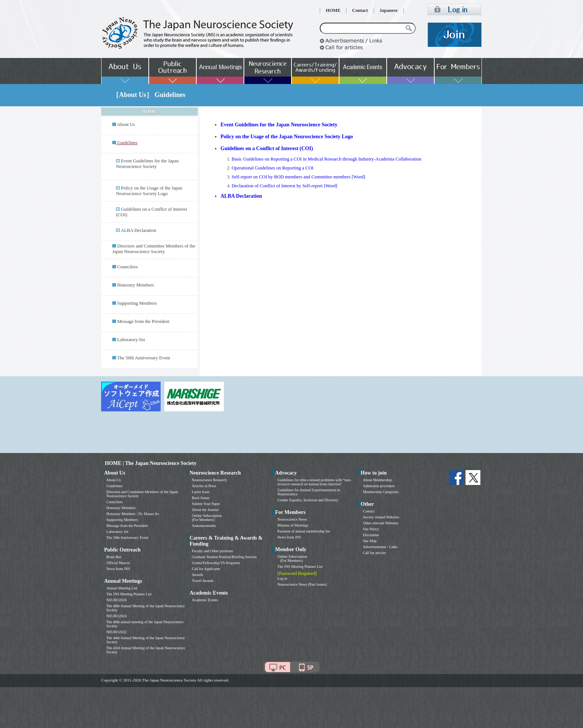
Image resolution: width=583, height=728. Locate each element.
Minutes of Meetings (293, 525)
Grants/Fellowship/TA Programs (216, 563)
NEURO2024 (116, 616)
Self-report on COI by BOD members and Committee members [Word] (298, 177)
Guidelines (114, 486)
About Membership (377, 480)
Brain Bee (114, 557)
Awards (197, 575)
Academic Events (205, 600)
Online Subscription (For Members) (207, 518)
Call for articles (374, 553)
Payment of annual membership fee (304, 531)
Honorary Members (136, 285)
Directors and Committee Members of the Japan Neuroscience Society (154, 249)
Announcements (204, 526)
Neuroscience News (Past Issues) (302, 584)
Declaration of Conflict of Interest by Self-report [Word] (284, 186)
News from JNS (118, 569)
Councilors (127, 267)
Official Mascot (118, 563)
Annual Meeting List (122, 588)
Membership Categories (381, 492)
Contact (360, 10)
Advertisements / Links (380, 547)
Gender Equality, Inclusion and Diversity (308, 500)
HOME (333, 10)
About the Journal (205, 510)
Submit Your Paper (206, 504)
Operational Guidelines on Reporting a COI (273, 168)
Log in (282, 578)
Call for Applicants (206, 569)
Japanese (389, 10)
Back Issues (201, 498)
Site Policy (371, 529)
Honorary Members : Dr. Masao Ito (133, 514)
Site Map (370, 541)
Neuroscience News (292, 519)
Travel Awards (203, 581)
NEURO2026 (116, 600)
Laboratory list (131, 340)
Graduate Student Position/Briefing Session (224, 557)
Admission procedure (379, 486)
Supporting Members (137, 303)
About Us (126, 124)
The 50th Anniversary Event (144, 358)
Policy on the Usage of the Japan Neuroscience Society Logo (149, 191)
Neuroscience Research (209, 480)
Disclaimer (371, 535)
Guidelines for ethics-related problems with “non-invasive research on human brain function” (314, 482)
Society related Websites (381, 517)
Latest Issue (201, 492)
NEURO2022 (116, 632)
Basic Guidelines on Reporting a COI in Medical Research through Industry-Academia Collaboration (326, 159)
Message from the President (143, 321)
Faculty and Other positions (212, 551)
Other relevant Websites (381, 523)
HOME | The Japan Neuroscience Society (151, 463)
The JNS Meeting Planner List (129, 594)
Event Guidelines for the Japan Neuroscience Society (147, 164)
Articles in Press (204, 486)
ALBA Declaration (138, 230)
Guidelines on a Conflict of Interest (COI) (267, 148)
